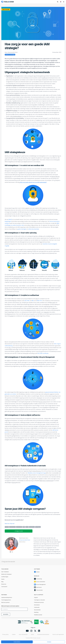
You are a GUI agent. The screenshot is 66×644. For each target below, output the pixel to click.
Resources (4, 584)
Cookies (14, 634)
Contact (49, 642)
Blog (2, 582)
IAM (31, 59)
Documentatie (37, 610)
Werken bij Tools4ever (6, 574)
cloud (27, 527)
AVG (37, 299)
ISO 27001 (27, 301)
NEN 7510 (39, 301)
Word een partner (5, 602)
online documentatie (34, 229)
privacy (15, 111)
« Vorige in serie (19, 531)
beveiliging (38, 527)
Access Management (40, 584)
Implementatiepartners (7, 597)
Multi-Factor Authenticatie (46, 481)
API (39, 312)
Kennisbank (37, 605)
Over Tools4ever (5, 572)
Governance (38, 587)
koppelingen (8, 221)
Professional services (39, 602)
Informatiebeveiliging (16, 116)
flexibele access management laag (37, 473)
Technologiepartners (6, 600)
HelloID (10, 219)
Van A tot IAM (6, 9)
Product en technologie (10, 55)
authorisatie (19, 527)
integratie (46, 312)
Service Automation (40, 582)
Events (3, 579)
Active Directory (37, 471)
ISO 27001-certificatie (43, 353)
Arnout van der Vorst (25, 540)
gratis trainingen (22, 229)
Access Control (43, 402)
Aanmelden (6, 614)
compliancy (32, 527)
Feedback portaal (38, 615)
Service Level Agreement (58, 634)
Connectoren (4, 587)
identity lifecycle (55, 177)
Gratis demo (17, 642)
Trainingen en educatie (39, 600)
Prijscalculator (38, 590)
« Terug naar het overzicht (8, 562)
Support (36, 597)
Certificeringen (5, 577)
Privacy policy (5, 634)
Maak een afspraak (10, 524)
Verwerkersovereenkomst (43, 634)
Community (37, 607)
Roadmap (36, 612)
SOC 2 (10, 348)
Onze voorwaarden (23, 634)
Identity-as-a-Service (37, 290)
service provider (18, 276)
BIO (33, 301)
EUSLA (32, 634)
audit (54, 303)
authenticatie (8, 177)
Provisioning (38, 579)
